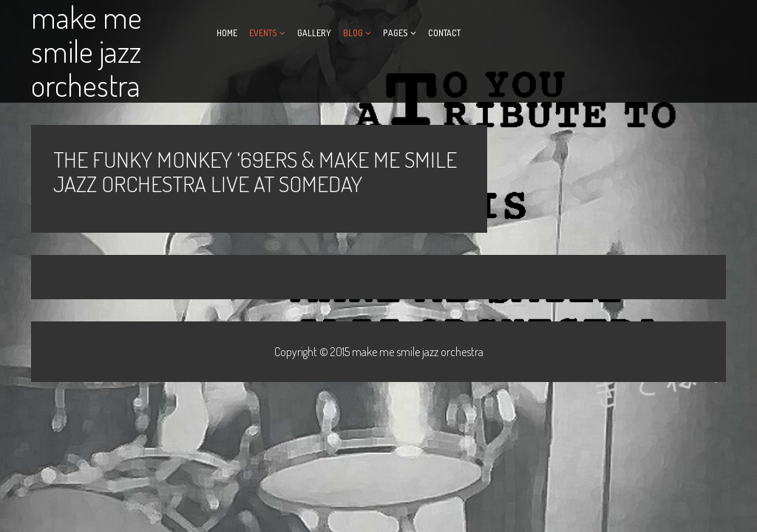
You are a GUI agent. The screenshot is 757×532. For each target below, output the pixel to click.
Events (263, 33)
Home (227, 33)
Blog (353, 33)
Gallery (314, 33)
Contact (444, 33)
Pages (396, 33)
